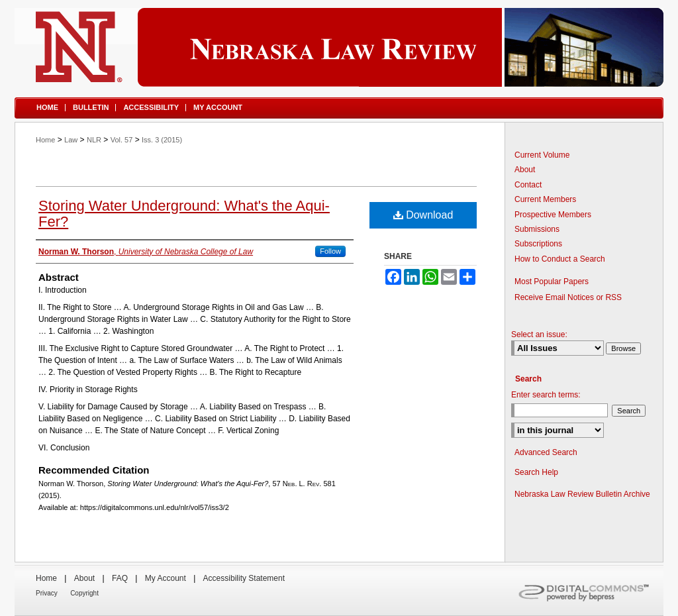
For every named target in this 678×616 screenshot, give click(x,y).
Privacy (47, 593)
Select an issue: (539, 334)
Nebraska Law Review (339, 47)
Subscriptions (538, 244)
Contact (528, 185)
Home (45, 140)
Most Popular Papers (552, 282)
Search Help (536, 472)
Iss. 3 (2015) (162, 140)
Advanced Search (546, 452)
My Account (166, 578)
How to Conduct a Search (560, 259)
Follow (330, 251)
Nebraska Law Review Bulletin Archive (582, 494)
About (525, 170)
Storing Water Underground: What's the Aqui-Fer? (184, 214)
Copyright (84, 593)
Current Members (545, 199)
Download (423, 215)
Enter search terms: (546, 395)
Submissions (537, 229)
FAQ (120, 578)
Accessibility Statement (244, 578)
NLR (94, 140)
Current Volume (542, 155)
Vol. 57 (122, 140)
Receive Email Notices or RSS (568, 297)
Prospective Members (553, 215)
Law (71, 140)
